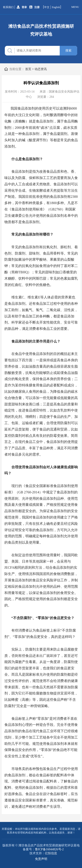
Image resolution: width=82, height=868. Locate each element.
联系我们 (8, 7)
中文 (47, 7)
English (56, 7)
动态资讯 (41, 69)
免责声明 (41, 859)
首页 (28, 69)
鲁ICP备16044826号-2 (49, 849)
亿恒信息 (51, 853)
